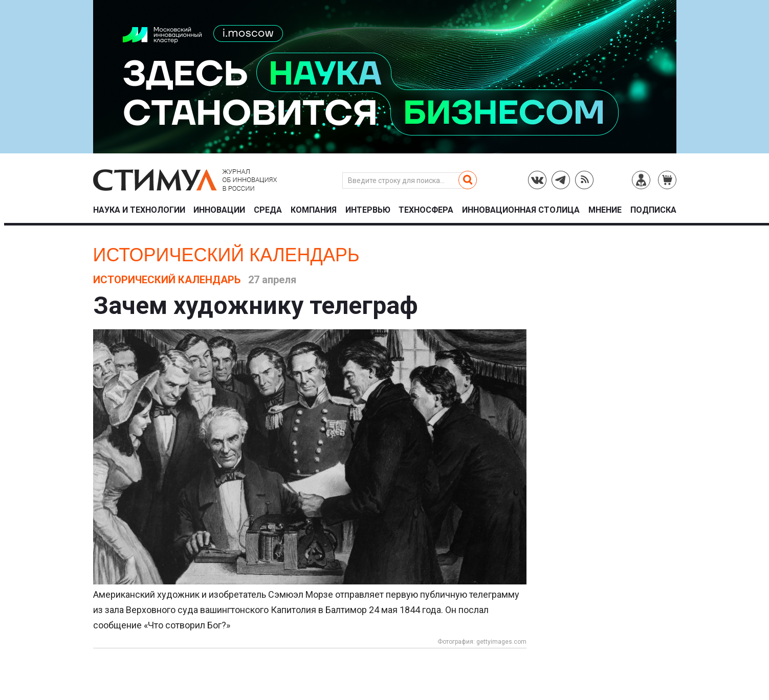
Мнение (605, 210)
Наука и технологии (139, 210)
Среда (268, 210)
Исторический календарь (226, 255)
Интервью (368, 210)
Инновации (219, 210)
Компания (314, 210)
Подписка (653, 210)
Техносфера (426, 210)
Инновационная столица (521, 210)
